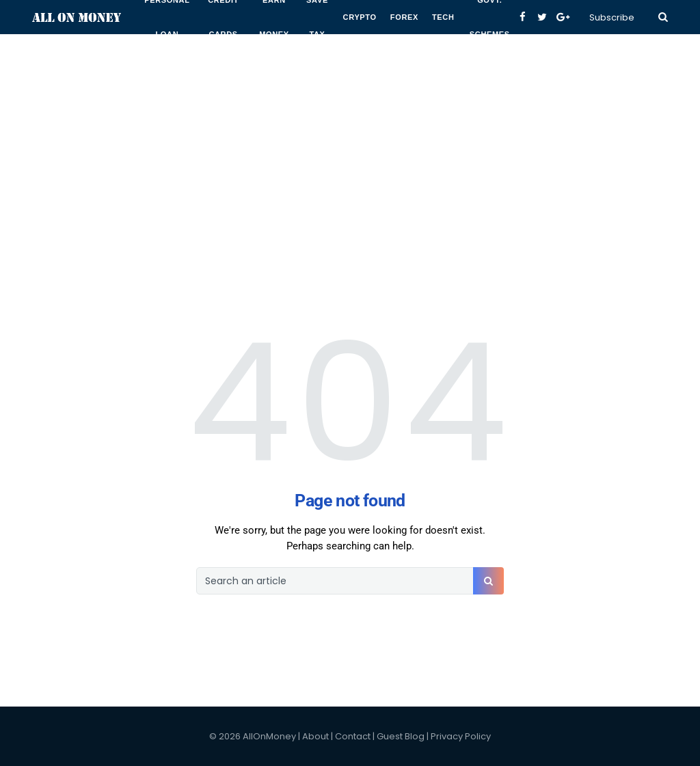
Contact (353, 736)
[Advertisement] (350, 96)
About (315, 736)
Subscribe (612, 17)
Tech (443, 17)
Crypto (360, 17)
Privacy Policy (461, 736)
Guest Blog (401, 736)
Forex (404, 17)
